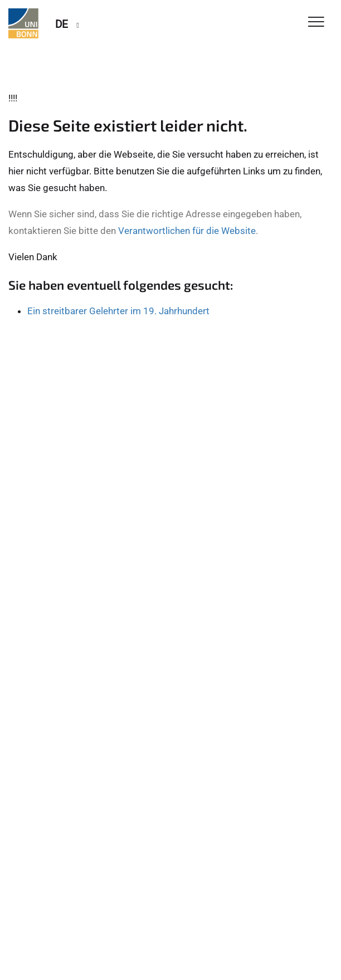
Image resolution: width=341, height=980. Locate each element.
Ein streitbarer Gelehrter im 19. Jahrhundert (118, 311)
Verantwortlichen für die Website (187, 231)
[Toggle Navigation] (316, 23)
